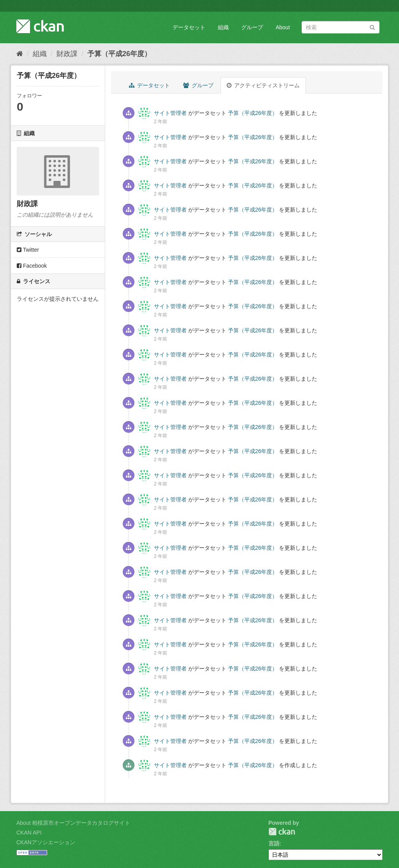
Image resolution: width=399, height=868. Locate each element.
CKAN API (29, 833)
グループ (252, 27)
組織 (223, 27)
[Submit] (372, 27)
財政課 (67, 54)
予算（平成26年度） (119, 54)
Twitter (28, 250)
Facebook (32, 266)
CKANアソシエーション (46, 842)
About (283, 27)
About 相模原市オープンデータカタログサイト (73, 823)
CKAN (282, 832)
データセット (189, 27)
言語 (274, 843)
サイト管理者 (170, 113)
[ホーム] (20, 54)
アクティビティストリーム (263, 85)
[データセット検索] (341, 27)
